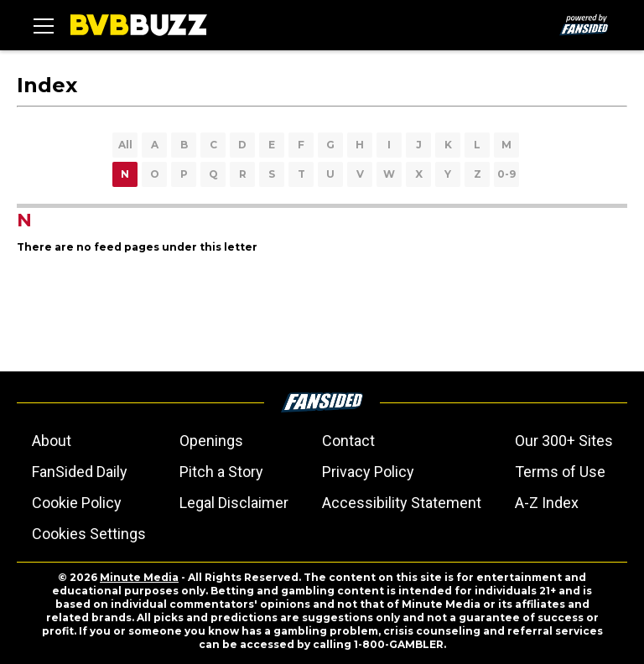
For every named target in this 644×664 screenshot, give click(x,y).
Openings (211, 441)
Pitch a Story (221, 472)
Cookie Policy (77, 503)
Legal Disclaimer (234, 503)
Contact (348, 441)
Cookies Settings (89, 534)
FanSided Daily (80, 472)
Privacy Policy (368, 472)
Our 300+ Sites (564, 441)
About (52, 441)
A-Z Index (547, 503)
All (125, 145)
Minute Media (139, 577)
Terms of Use (560, 472)
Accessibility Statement (402, 503)
